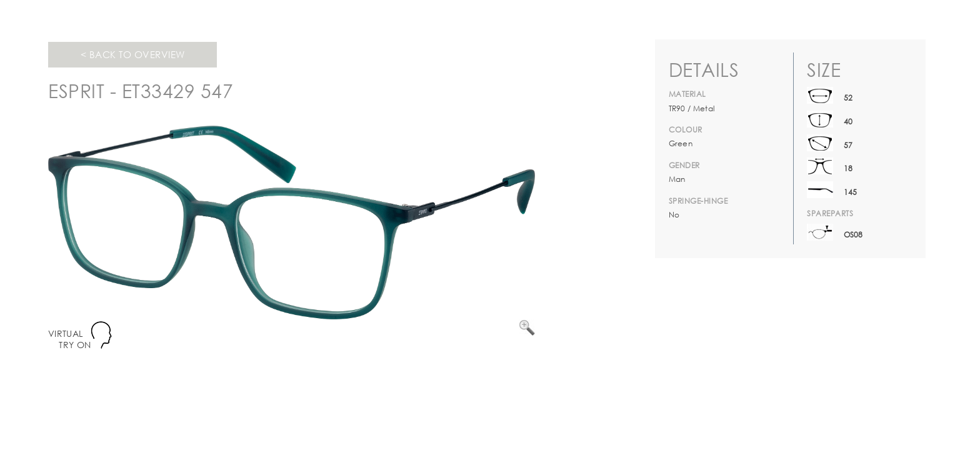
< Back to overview (133, 54)
